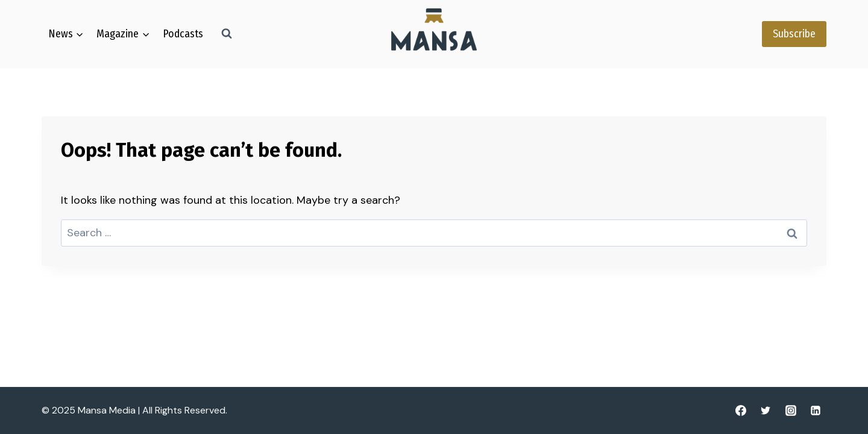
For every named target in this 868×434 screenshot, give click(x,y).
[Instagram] (791, 410)
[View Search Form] (227, 34)
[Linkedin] (816, 410)
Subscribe (794, 34)
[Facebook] (741, 410)
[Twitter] (766, 410)
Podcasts (183, 34)
